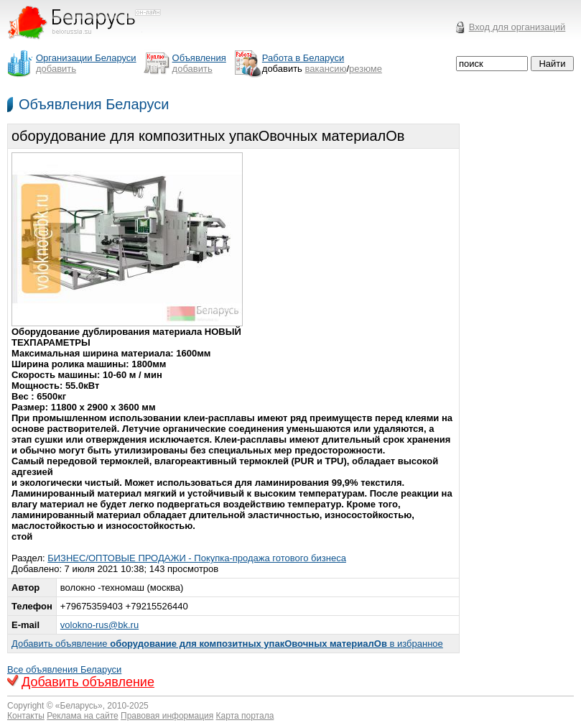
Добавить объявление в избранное (227, 644)
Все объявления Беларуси (64, 669)
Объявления (199, 58)
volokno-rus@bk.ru (99, 625)
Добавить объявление (88, 682)
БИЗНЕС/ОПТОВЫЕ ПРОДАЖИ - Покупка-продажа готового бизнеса (197, 558)
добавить (56, 69)
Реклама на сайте (83, 716)
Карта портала (245, 716)
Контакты (26, 716)
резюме (366, 69)
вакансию (326, 69)
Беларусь (79, 706)
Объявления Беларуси (94, 104)
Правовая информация (167, 716)
